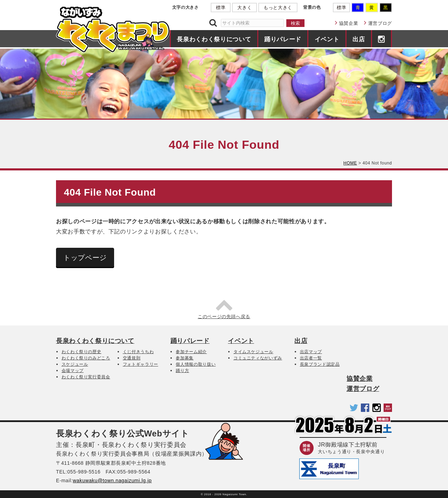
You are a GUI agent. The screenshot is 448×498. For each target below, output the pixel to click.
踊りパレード (283, 39)
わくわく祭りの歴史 (82, 352)
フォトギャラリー (141, 364)
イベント (327, 39)
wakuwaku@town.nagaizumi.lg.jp (112, 481)
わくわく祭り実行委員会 (86, 377)
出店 (359, 39)
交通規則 (132, 358)
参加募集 (185, 358)
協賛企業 (349, 23)
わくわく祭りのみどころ (86, 358)
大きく (244, 8)
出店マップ (311, 352)
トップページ (85, 258)
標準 (221, 8)
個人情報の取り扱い (196, 364)
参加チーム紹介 (191, 352)
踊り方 (182, 371)
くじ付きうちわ (138, 352)
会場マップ (73, 371)
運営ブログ (380, 23)
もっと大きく (278, 8)
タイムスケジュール (253, 352)
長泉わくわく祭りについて (214, 39)
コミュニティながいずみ (258, 358)
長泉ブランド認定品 (320, 364)
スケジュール (75, 364)
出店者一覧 (311, 358)
